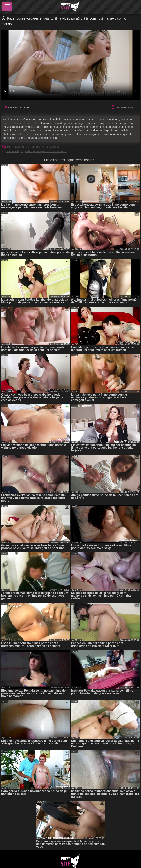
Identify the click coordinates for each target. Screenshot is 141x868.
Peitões (34, 147)
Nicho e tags (15, 151)
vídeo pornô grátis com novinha (45, 151)
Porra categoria (18, 147)
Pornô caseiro (50, 147)
